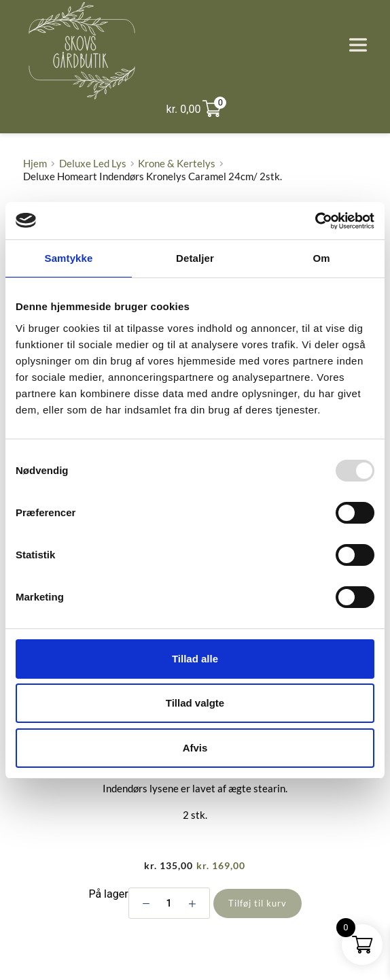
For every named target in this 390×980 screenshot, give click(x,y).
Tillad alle (195, 659)
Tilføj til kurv (258, 903)
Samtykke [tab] (69, 258)
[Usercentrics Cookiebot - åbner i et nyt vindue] (315, 221)
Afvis (195, 748)
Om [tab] (321, 258)
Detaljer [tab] (195, 258)
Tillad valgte (195, 703)
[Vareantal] (169, 903)
